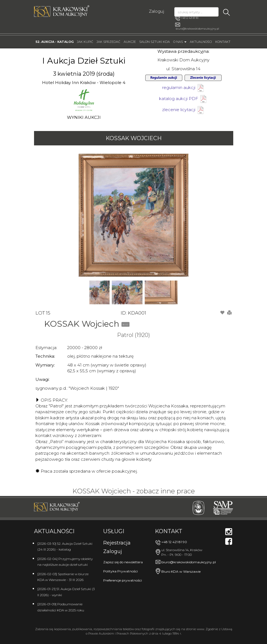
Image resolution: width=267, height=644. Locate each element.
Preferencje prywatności (123, 580)
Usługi (114, 531)
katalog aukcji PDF (183, 99)
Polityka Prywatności (120, 571)
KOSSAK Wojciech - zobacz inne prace (134, 491)
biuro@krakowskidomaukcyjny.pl (197, 29)
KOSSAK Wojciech (134, 138)
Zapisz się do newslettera (123, 562)
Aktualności (201, 42)
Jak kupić (85, 42)
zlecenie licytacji (183, 110)
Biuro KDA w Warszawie (181, 571)
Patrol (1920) (133, 335)
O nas (180, 42)
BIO (125, 324)
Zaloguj (156, 11)
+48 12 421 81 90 (187, 18)
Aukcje (130, 42)
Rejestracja (117, 543)
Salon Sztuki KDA (155, 42)
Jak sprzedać (108, 42)
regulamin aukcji (183, 87)
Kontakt (223, 42)
